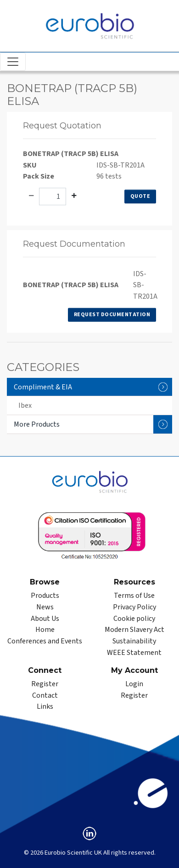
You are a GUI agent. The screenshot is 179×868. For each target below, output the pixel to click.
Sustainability (134, 641)
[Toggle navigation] (13, 62)
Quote (140, 196)
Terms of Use (134, 596)
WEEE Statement (134, 653)
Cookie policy (134, 619)
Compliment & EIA (93, 387)
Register (45, 684)
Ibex (25, 405)
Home (45, 630)
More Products (93, 424)
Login (134, 684)
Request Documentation (112, 315)
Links (45, 706)
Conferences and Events (45, 641)
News (45, 607)
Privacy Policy (134, 607)
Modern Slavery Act (134, 630)
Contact (45, 695)
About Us (45, 619)
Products (45, 596)
